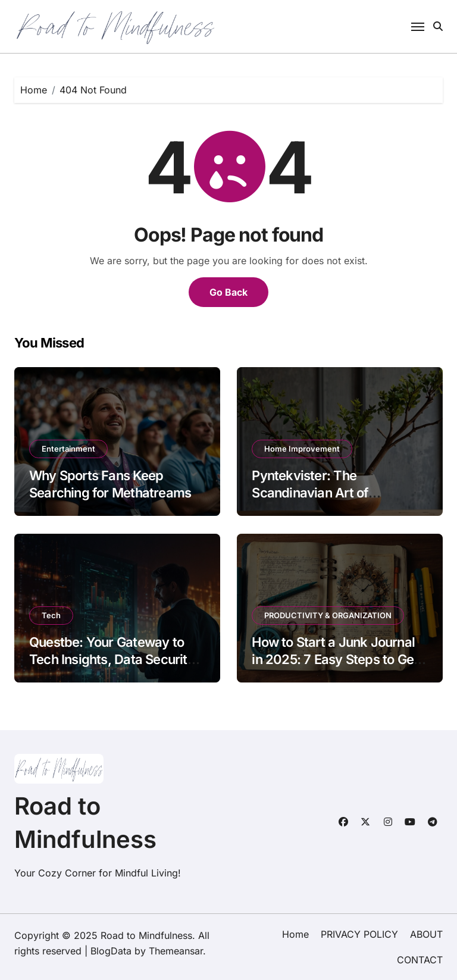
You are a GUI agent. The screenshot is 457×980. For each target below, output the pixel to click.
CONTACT (420, 960)
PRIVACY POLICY (359, 934)
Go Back (228, 292)
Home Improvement (302, 449)
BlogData (111, 951)
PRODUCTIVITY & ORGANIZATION (328, 615)
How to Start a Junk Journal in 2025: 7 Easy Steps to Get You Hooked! (335, 659)
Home (295, 934)
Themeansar (176, 951)
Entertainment (68, 449)
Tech (51, 615)
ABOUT (426, 934)
